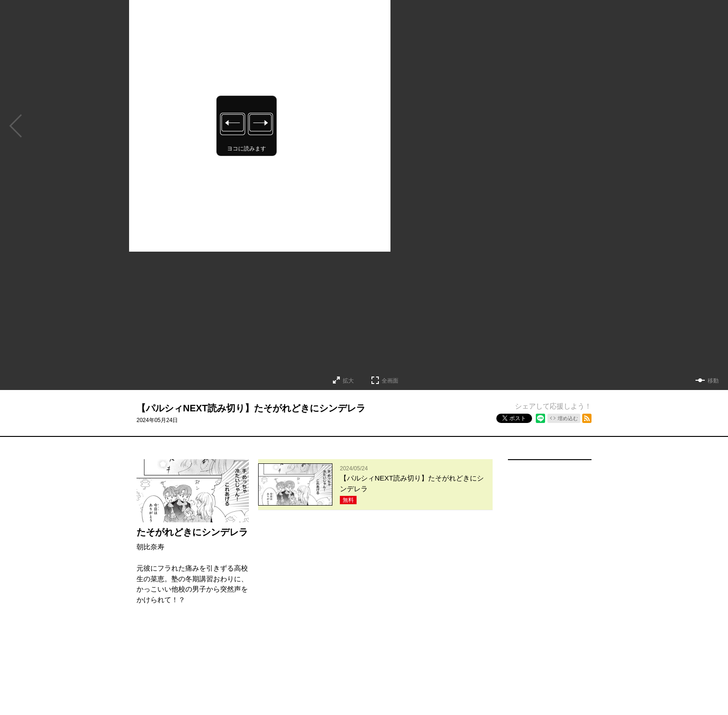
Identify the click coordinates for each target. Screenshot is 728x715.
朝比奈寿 (150, 547)
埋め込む (568, 418)
